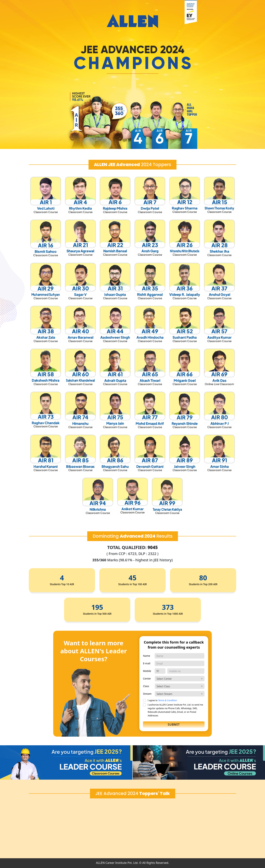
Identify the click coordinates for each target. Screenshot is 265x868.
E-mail (147, 663)
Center (147, 679)
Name (147, 656)
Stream (147, 694)
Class (146, 686)
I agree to (162, 700)
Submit (174, 725)
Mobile (147, 671)
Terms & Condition (167, 700)
